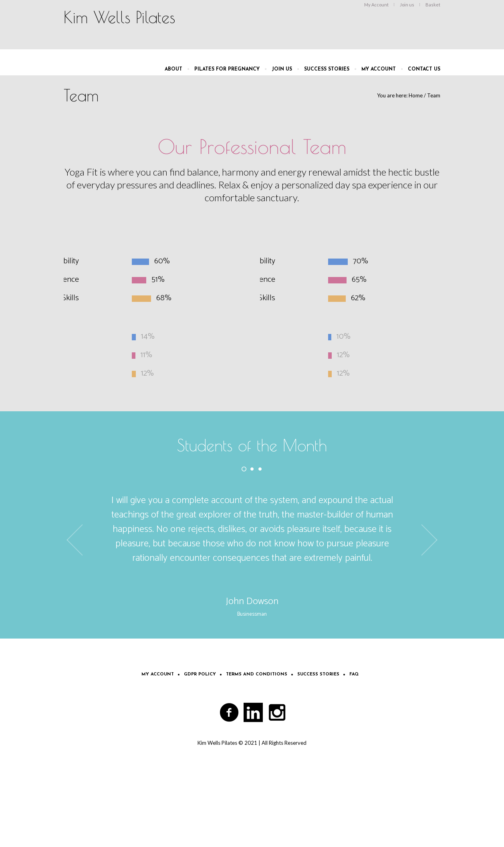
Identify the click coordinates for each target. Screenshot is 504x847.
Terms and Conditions (257, 674)
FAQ (354, 674)
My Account (158, 674)
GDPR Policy (200, 674)
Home (416, 95)
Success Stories (318, 674)
